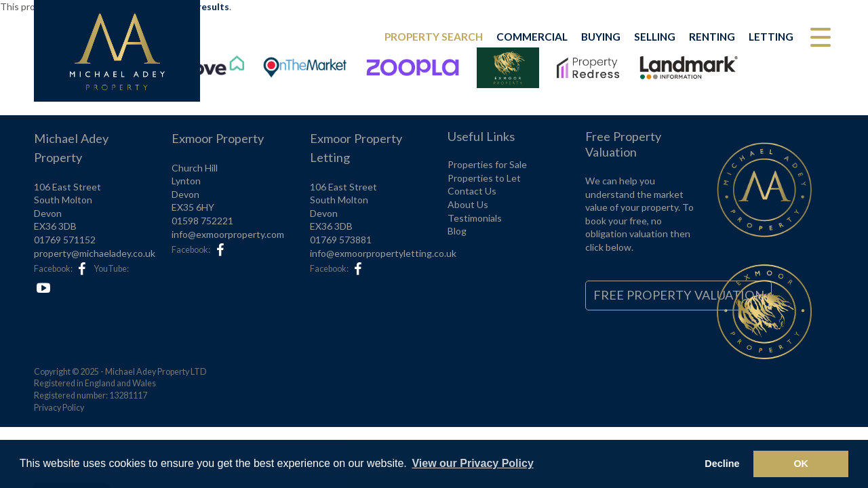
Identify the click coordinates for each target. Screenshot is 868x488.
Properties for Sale (487, 164)
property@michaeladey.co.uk (95, 253)
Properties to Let (484, 178)
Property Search (434, 37)
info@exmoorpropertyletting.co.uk (383, 253)
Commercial (532, 37)
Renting (712, 37)
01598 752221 (202, 221)
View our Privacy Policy (472, 463)
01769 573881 (341, 240)
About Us (468, 204)
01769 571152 (65, 240)
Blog (457, 231)
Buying (601, 37)
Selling (655, 37)
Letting (771, 37)
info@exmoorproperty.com (228, 234)
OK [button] (801, 464)
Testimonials (475, 218)
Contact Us (472, 191)
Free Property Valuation (679, 295)
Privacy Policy (59, 408)
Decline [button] (722, 464)
